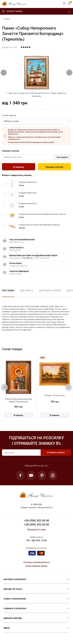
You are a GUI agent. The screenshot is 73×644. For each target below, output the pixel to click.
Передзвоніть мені (36, 530)
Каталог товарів (12, 11)
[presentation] (4, 73)
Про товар (8, 291)
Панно (7, 19)
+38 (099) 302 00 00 (36, 525)
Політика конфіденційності (37, 563)
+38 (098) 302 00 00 (36, 521)
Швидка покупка (54, 167)
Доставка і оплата (50, 291)
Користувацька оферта (37, 566)
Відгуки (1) (27, 291)
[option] (27, 293)
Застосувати (62, 157)
